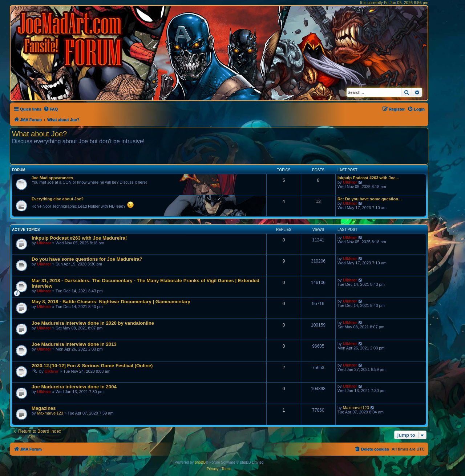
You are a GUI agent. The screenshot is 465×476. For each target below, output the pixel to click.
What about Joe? (39, 134)
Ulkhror (350, 182)
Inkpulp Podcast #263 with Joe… (369, 178)
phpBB (200, 462)
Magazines (44, 408)
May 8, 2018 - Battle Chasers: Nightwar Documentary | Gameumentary (111, 302)
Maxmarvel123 (50, 413)
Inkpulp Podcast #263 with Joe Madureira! (79, 238)
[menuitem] (51, 109)
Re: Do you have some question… (370, 199)
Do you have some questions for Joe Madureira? (87, 259)
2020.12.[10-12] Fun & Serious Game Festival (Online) (92, 366)
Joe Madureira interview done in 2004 (74, 387)
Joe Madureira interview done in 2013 (74, 344)
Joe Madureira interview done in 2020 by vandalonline (93, 323)
